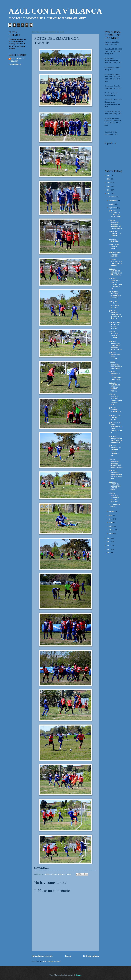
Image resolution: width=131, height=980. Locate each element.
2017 (109, 190)
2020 (109, 179)
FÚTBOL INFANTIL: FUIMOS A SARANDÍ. (114, 335)
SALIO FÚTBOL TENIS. (115, 506)
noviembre (113, 200)
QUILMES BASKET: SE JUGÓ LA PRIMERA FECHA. (114, 387)
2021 (109, 175)
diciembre (113, 197)
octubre (112, 204)
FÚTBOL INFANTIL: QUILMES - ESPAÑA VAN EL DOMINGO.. (115, 463)
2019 (109, 183)
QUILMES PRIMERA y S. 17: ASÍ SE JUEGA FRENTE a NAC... (115, 451)
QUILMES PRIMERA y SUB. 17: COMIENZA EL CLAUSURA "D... (115, 283)
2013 (109, 546)
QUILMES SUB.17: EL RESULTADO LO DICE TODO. (115, 486)
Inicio (68, 956)
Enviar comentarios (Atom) (51, 961)
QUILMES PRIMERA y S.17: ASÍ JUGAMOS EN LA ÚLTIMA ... (115, 375)
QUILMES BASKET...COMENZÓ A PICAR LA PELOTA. (115, 439)
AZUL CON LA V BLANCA (55, 11)
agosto (111, 511)
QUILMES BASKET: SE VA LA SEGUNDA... (114, 356)
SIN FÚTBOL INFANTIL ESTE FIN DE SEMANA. (115, 295)
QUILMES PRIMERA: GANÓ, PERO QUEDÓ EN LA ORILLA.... (115, 315)
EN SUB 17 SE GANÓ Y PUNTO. (114, 247)
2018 (109, 186)
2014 (109, 542)
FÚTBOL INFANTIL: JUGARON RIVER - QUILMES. (114, 497)
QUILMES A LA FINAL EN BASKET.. (114, 254)
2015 (109, 538)
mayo (111, 522)
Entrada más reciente (42, 956)
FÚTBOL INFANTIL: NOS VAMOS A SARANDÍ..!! (115, 365)
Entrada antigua (91, 956)
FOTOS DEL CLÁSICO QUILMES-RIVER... (114, 304)
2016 (109, 194)
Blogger (78, 975)
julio (111, 515)
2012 (109, 549)
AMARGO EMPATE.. (113, 240)
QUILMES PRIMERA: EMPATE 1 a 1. (115, 410)
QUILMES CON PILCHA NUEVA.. (115, 417)
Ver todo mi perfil (15, 64)
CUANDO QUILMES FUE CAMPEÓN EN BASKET (115, 263)
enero (111, 533)
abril (111, 526)
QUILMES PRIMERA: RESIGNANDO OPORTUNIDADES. (115, 475)
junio (111, 519)
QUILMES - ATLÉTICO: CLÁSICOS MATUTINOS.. (115, 214)
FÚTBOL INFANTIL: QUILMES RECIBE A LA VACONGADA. (115, 224)
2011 (109, 553)
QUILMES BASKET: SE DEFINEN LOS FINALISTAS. (115, 272)
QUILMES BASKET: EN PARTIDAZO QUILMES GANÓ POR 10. (115, 345)
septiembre (113, 208)
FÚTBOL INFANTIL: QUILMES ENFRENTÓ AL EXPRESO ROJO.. (115, 399)
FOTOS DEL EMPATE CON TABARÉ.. (115, 234)
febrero (112, 530)
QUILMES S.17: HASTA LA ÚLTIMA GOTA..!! (114, 325)
